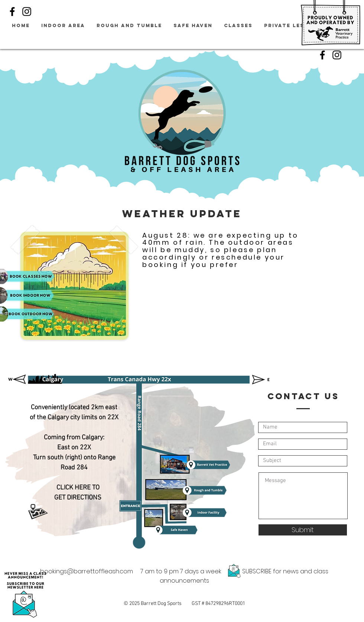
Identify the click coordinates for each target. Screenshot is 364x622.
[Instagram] (27, 12)
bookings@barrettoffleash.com (87, 571)
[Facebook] (12, 12)
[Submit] (303, 530)
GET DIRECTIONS (78, 498)
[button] (25, 595)
